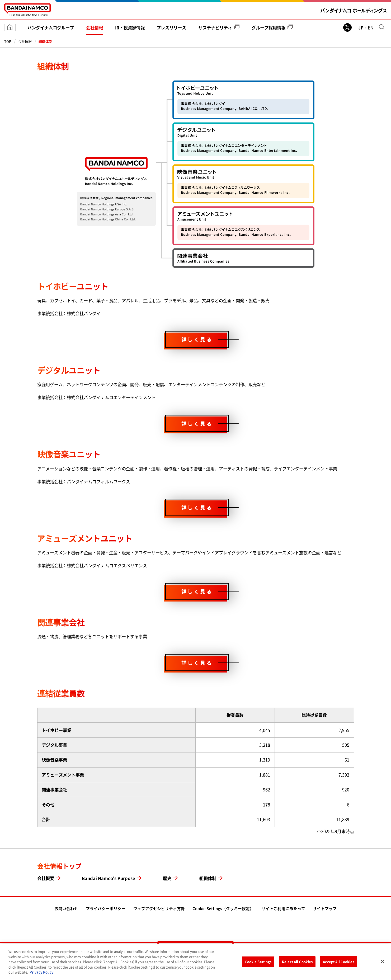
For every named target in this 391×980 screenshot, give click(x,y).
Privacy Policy (41, 974)
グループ (272, 27)
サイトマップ (325, 908)
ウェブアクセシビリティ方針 (159, 908)
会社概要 (46, 878)
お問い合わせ (66, 908)
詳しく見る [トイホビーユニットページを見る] (197, 340)
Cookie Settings (258, 963)
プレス (171, 27)
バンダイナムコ (51, 27)
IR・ (130, 27)
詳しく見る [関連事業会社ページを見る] (197, 663)
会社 (95, 27)
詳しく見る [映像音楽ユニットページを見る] (197, 507)
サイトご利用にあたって (283, 908)
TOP (8, 41)
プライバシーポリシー (106, 908)
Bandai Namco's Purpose (108, 878)
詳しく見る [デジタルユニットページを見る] (197, 423)
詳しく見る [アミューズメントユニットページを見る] (197, 591)
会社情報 (25, 41)
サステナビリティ (219, 27)
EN (371, 27)
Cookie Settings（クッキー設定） (223, 908)
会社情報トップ (59, 866)
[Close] (383, 963)
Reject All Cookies (297, 963)
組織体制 (208, 878)
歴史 (167, 878)
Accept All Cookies (338, 963)
